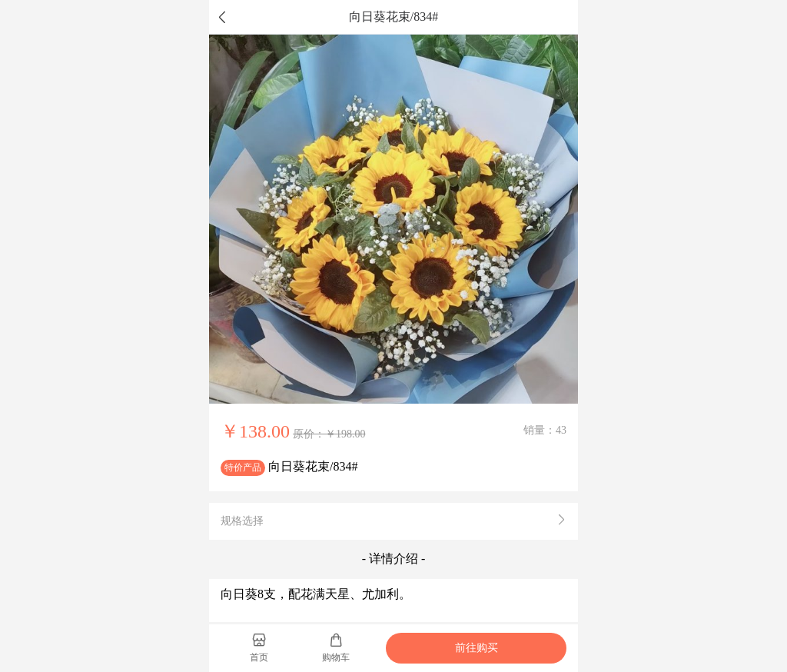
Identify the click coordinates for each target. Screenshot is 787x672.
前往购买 (477, 648)
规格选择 (393, 521)
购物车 (336, 647)
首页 (259, 647)
